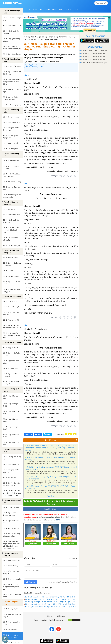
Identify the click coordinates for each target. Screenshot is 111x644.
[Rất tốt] (75, 176)
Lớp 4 (62, 9)
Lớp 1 (82, 9)
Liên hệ (50, 616)
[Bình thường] (68, 176)
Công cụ (89, 9)
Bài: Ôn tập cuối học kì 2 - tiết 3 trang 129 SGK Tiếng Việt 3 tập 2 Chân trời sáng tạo (50, 599)
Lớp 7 (41, 9)
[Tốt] (71, 176)
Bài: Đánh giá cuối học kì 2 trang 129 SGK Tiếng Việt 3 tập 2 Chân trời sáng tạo (50, 597)
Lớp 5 (55, 9)
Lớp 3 (69, 9)
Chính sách (61, 616)
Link (58, 520)
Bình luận (29, 435)
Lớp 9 (27, 9)
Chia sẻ (38, 434)
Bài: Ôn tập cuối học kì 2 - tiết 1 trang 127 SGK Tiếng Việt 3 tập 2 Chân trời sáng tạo (50, 604)
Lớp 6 (48, 9)
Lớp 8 (34, 9)
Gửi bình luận (30, 582)
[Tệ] (64, 176)
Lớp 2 (75, 9)
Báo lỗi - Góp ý (51, 509)
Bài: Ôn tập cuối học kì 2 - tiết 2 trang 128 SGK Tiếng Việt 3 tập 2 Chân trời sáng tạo (50, 602)
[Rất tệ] (61, 176)
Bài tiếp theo (61, 440)
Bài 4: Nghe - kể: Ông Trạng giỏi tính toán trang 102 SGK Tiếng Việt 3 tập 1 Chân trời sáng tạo (49, 47)
